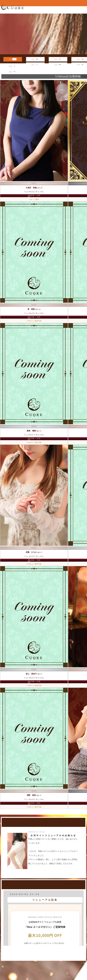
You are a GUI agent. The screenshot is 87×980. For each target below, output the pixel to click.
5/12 (58, 59)
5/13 (81, 59)
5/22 (13, 72)
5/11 (35, 59)
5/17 (35, 65)
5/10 (13, 59)
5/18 (58, 65)
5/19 (81, 65)
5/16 (13, 66)
